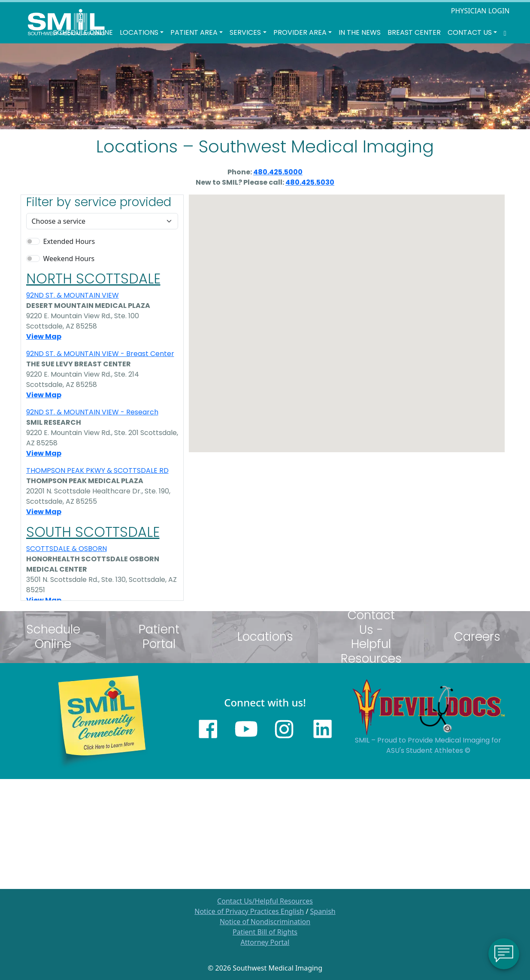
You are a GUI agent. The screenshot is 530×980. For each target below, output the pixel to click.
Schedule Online (83, 32)
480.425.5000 (278, 172)
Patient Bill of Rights (265, 932)
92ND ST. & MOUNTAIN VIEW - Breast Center (100, 354)
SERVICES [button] (245, 32)
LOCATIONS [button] (139, 32)
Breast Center (414, 32)
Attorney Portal (265, 942)
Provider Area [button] (300, 32)
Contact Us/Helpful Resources (265, 901)
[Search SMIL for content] (505, 33)
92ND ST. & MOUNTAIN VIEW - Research (92, 412)
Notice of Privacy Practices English (249, 911)
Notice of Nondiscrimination (265, 922)
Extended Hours (69, 241)
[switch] (33, 241)
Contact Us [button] (470, 32)
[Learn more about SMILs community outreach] (102, 720)
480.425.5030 (310, 182)
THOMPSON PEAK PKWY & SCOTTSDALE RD (97, 470)
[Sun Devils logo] (428, 706)
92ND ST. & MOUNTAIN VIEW (73, 295)
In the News (360, 32)
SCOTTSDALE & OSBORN (67, 549)
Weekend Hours (69, 259)
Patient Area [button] (194, 32)
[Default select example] (102, 221)
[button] (322, 287)
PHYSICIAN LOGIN (480, 11)
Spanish (323, 911)
